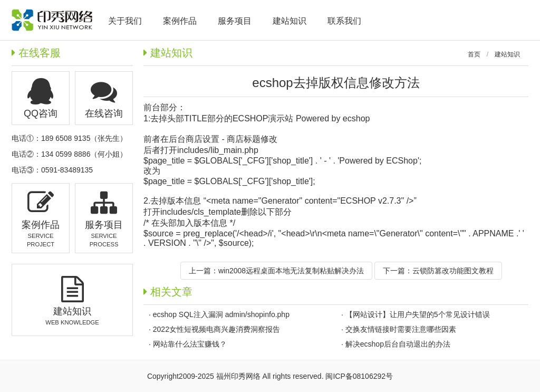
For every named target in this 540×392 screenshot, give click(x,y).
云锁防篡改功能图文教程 (453, 271)
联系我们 (344, 21)
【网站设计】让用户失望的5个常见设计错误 (418, 314)
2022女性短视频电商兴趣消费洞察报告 (216, 329)
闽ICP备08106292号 (359, 376)
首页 (474, 54)
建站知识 (507, 54)
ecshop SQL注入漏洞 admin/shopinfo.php (221, 314)
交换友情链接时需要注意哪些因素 (401, 329)
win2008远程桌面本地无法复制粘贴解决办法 (291, 271)
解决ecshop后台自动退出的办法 (398, 344)
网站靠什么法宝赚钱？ (190, 344)
